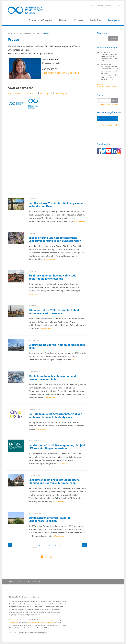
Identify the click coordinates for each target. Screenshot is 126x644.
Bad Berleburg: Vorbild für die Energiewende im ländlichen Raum (57, 205)
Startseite (29, 33)
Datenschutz (32, 582)
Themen (63, 20)
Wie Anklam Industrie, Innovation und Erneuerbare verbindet (52, 378)
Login (92, 5)
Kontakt (100, 5)
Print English (61, 93)
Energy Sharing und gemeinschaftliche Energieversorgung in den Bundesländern (55, 239)
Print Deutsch (30, 93)
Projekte (79, 20)
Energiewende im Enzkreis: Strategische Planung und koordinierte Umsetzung (54, 481)
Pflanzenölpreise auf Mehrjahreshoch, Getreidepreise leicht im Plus (109, 57)
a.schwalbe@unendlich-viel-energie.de (61, 73)
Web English (46, 93)
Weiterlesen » (80, 221)
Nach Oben (49, 557)
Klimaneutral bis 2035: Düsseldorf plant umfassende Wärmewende (54, 312)
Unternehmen (14, 622)
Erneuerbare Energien (40, 20)
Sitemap (22, 582)
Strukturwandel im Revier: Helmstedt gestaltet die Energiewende (52, 277)
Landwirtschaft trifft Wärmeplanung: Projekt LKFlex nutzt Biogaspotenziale (57, 447)
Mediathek (96, 20)
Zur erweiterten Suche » (108, 104)
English (117, 5)
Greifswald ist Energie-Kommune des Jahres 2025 (57, 346)
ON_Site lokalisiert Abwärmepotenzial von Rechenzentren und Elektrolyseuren (55, 415)
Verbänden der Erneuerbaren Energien (41, 622)
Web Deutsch (14, 93)
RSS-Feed (13, 582)
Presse (47, 33)
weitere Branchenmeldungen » (106, 85)
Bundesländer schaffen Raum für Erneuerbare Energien (49, 519)
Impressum (43, 582)
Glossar (109, 5)
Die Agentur (114, 20)
